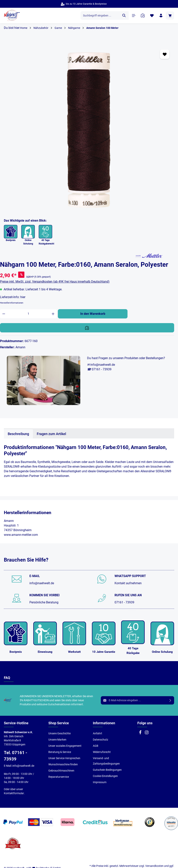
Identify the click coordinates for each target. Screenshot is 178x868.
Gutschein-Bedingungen (107, 770)
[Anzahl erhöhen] (53, 314)
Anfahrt (98, 733)
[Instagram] (147, 734)
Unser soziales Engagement (65, 746)
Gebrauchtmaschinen (61, 771)
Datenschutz (101, 740)
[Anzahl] (28, 314)
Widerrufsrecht (102, 752)
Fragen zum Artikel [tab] (51, 434)
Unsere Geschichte (59, 733)
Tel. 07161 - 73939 (16, 756)
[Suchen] (124, 15)
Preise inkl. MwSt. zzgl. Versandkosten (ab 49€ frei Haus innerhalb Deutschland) (55, 282)
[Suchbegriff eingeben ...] (100, 15)
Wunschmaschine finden (63, 764)
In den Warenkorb (93, 314)
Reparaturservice (59, 777)
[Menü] (134, 16)
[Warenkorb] (170, 16)
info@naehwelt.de (42, 583)
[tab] (18, 434)
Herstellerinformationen (12, 303)
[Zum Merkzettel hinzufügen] (165, 54)
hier (23, 297)
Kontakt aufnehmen (128, 583)
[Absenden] (170, 700)
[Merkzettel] (152, 16)
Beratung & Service (60, 752)
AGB (96, 746)
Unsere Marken (57, 740)
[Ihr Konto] (161, 16)
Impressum (100, 782)
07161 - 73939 (124, 602)
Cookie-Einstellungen (105, 776)
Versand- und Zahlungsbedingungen (106, 761)
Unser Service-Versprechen (64, 758)
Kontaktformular (14, 793)
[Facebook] (141, 734)
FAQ (7, 678)
